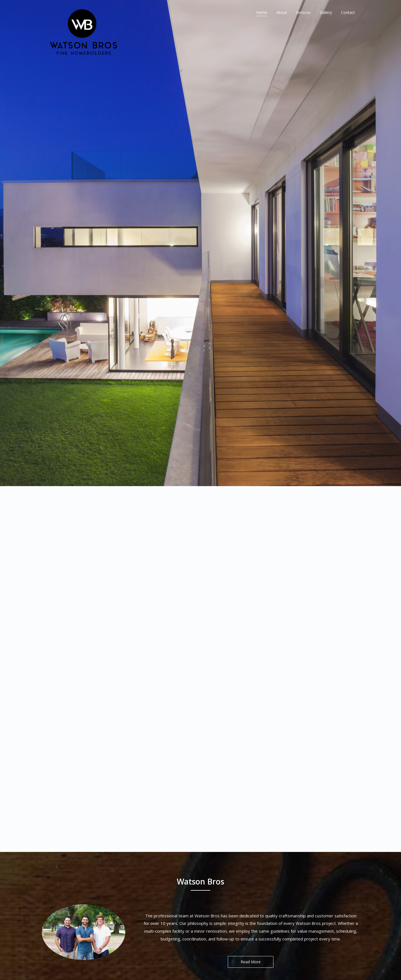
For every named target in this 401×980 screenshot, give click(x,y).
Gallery (326, 12)
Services (303, 12)
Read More (251, 845)
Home (262, 12)
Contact (348, 12)
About (282, 12)
